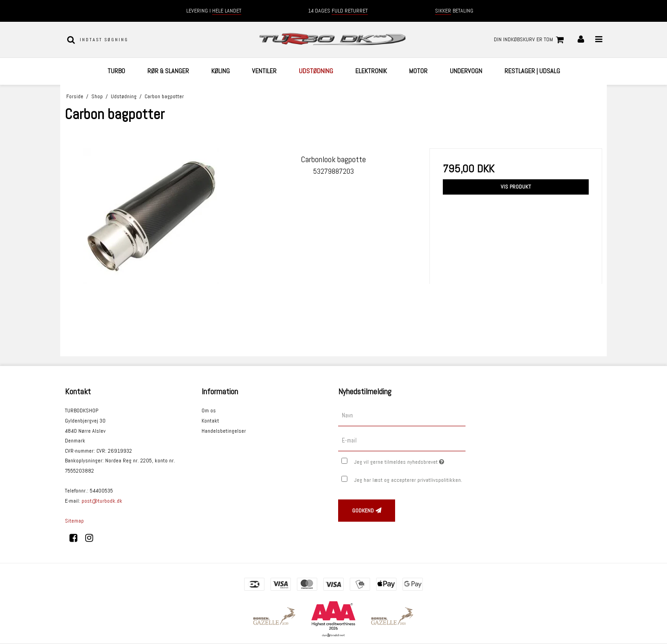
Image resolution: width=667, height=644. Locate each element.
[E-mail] (402, 441)
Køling (220, 71)
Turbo (116, 71)
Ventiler (264, 71)
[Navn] (402, 416)
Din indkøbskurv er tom (530, 40)
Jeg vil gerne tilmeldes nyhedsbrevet (410, 460)
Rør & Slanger (168, 71)
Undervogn (466, 71)
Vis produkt (516, 187)
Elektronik (371, 71)
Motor (418, 71)
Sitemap (74, 521)
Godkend (363, 511)
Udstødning (316, 71)
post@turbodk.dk (102, 501)
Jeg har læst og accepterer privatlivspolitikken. (408, 480)
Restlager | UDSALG (532, 71)
